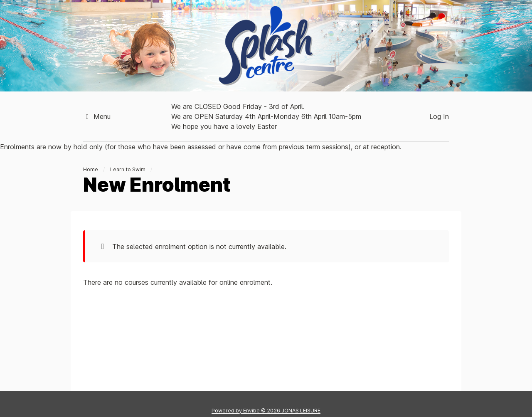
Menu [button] (97, 116)
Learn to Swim (128, 169)
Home (91, 169)
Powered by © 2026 (266, 411)
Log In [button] (439, 116)
